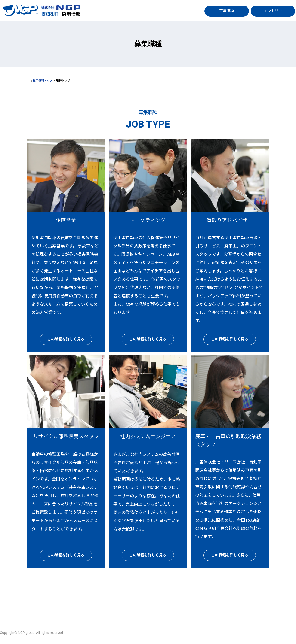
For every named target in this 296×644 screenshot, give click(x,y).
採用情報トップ (43, 81)
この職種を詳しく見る (66, 339)
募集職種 (227, 11)
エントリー (273, 11)
